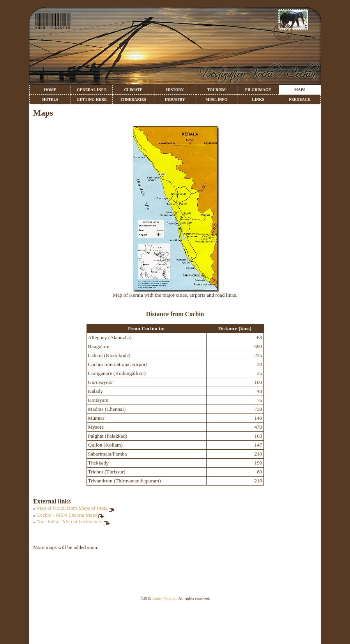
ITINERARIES (133, 99)
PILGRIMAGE (258, 90)
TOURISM (217, 90)
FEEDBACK (300, 99)
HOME (50, 90)
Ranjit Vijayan (164, 598)
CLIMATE (133, 90)
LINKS (258, 99)
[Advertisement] (175, 626)
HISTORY (175, 90)
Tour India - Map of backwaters (73, 522)
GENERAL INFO (92, 90)
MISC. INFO (216, 99)
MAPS (300, 90)
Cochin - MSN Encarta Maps (71, 515)
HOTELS (50, 99)
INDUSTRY (175, 99)
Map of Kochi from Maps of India (76, 508)
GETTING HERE (92, 99)
